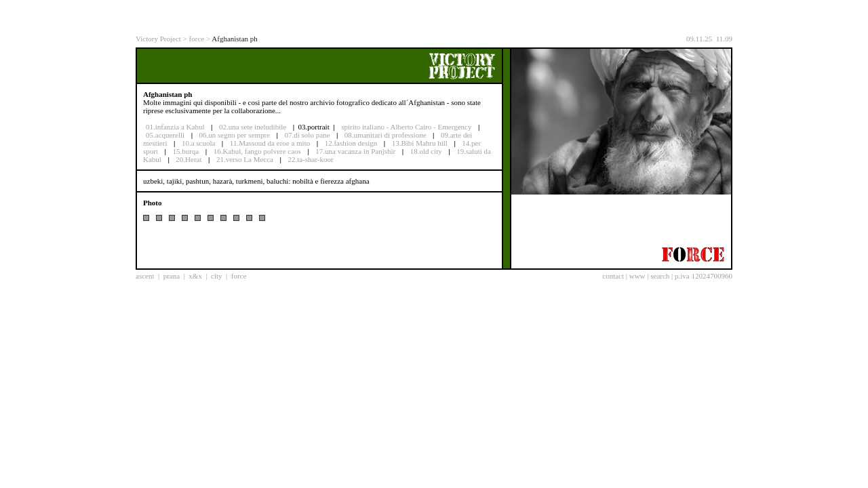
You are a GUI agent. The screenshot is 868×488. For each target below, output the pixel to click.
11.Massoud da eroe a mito (270, 143)
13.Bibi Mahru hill (420, 143)
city (217, 276)
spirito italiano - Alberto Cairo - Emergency (406, 127)
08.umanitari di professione (386, 135)
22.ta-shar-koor (310, 159)
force (197, 39)
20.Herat (189, 159)
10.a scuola (198, 143)
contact (613, 276)
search (660, 276)
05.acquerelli (165, 135)
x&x (195, 276)
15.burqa (185, 151)
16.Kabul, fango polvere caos (257, 151)
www (637, 276)
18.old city (426, 151)
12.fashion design (351, 143)
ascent (145, 276)
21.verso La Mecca (245, 159)
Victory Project (158, 39)
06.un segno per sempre (235, 135)
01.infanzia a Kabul (175, 127)
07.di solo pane (307, 135)
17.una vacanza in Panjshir (355, 151)
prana (172, 276)
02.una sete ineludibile (253, 127)
